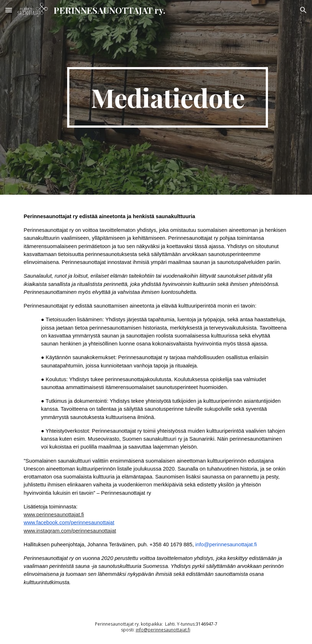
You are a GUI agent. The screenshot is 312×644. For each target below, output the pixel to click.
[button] (9, 10)
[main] (168, 97)
